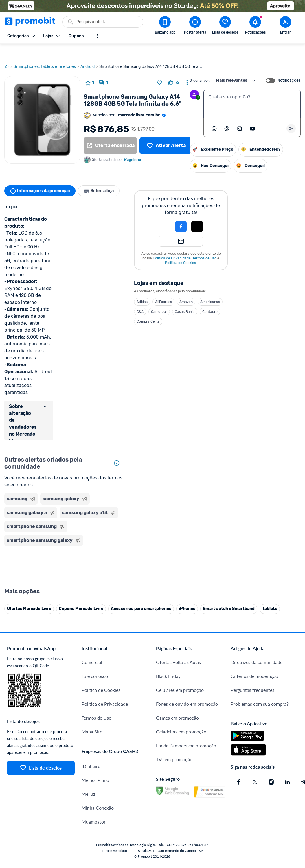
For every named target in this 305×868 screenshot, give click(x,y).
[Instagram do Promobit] (271, 754)
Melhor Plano (95, 752)
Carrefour (162, 298)
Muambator (94, 794)
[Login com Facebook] (184, 213)
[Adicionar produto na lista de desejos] (159, 69)
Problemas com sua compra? (260, 676)
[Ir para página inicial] (9, 53)
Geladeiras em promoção (181, 704)
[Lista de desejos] (166, 132)
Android (90, 53)
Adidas (145, 288)
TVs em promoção (174, 732)
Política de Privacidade (175, 244)
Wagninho (132, 146)
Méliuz (88, 766)
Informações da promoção (42, 177)
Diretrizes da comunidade (257, 634)
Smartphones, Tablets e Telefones (47, 53)
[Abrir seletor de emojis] (214, 115)
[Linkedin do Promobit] (287, 754)
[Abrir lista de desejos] (225, 26)
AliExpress (167, 288)
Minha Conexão (98, 780)
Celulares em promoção (180, 662)
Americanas (213, 288)
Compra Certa (151, 308)
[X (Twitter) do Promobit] (255, 754)
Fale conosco (95, 648)
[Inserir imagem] (240, 115)
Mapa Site (92, 704)
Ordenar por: (200, 67)
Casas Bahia (188, 298)
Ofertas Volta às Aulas (178, 634)
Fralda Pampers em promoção (186, 718)
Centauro (213, 298)
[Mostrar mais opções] (98, 36)
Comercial (92, 634)
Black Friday (168, 648)
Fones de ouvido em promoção (187, 676)
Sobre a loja (103, 177)
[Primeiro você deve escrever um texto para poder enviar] (291, 115)
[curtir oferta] (173, 69)
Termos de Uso (208, 244)
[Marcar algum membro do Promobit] (227, 115)
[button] (164, 213)
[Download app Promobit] (165, 26)
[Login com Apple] (200, 213)
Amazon (189, 288)
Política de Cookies (184, 249)
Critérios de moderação (254, 648)
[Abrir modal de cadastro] (285, 26)
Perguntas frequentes (252, 662)
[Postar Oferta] (195, 26)
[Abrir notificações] (255, 26)
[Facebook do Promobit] (239, 754)
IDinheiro (91, 738)
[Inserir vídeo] (252, 115)
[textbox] (252, 90)
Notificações (289, 67)
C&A (143, 298)
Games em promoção (177, 690)
